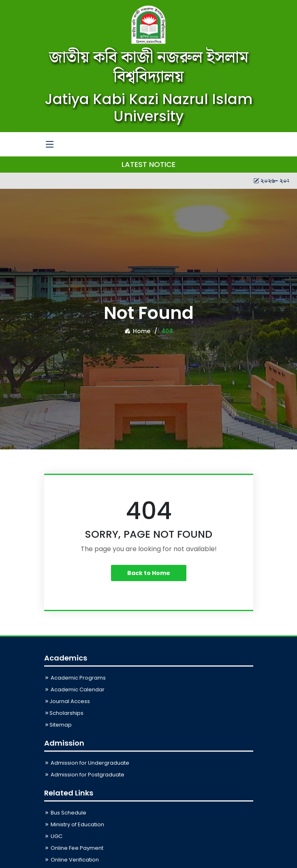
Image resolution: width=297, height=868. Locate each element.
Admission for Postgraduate (84, 775)
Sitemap (58, 725)
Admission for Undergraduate (87, 763)
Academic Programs (75, 678)
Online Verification (72, 860)
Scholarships (64, 713)
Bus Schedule (65, 813)
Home (137, 331)
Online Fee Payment (74, 848)
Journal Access (67, 701)
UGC (53, 836)
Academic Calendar (74, 689)
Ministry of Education (74, 824)
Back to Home (149, 573)
